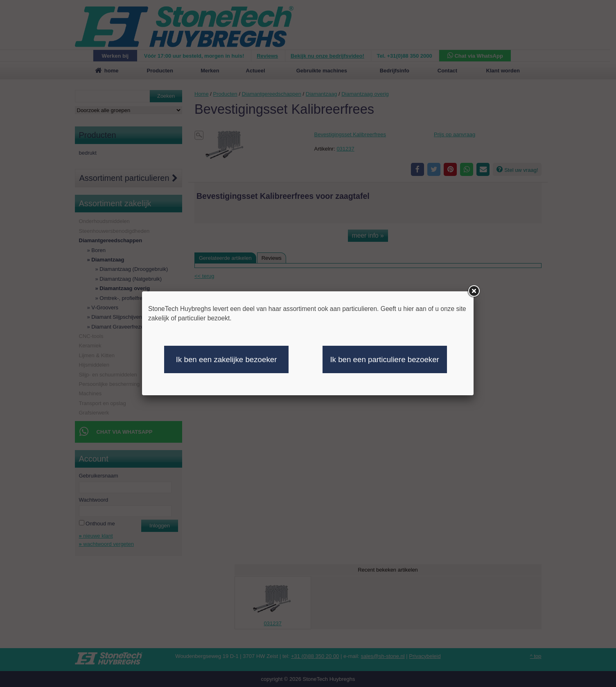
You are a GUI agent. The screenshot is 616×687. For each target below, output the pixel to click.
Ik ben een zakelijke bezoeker (227, 359)
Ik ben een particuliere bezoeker (384, 359)
